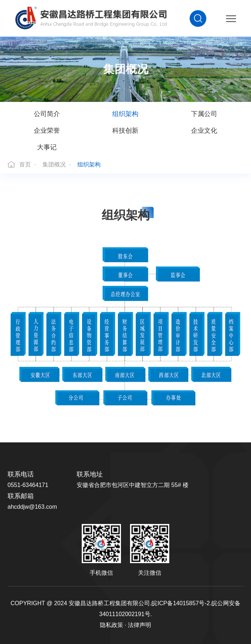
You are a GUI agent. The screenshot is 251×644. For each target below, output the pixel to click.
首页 (25, 164)
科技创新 (125, 131)
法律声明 (139, 625)
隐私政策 (112, 625)
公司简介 (47, 114)
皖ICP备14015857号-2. (181, 603)
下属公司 (204, 114)
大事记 (47, 147)
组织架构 (125, 114)
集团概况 (54, 164)
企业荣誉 (47, 131)
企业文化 (204, 131)
